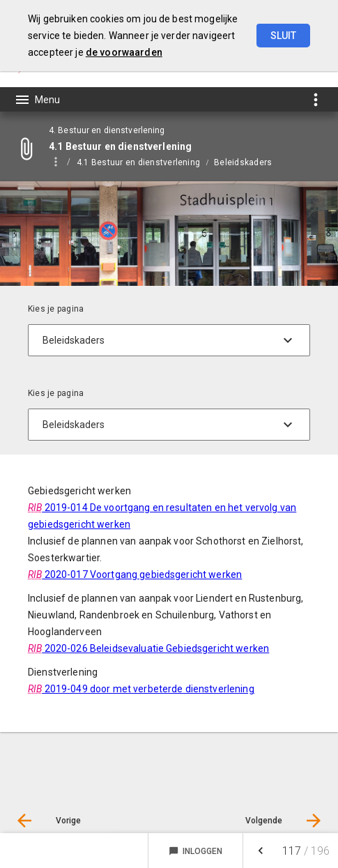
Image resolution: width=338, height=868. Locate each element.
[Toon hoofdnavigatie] (37, 100)
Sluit (283, 36)
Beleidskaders (243, 162)
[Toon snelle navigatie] (315, 99)
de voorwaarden (124, 52)
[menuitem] (145, 162)
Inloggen (195, 851)
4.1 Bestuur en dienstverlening (138, 162)
